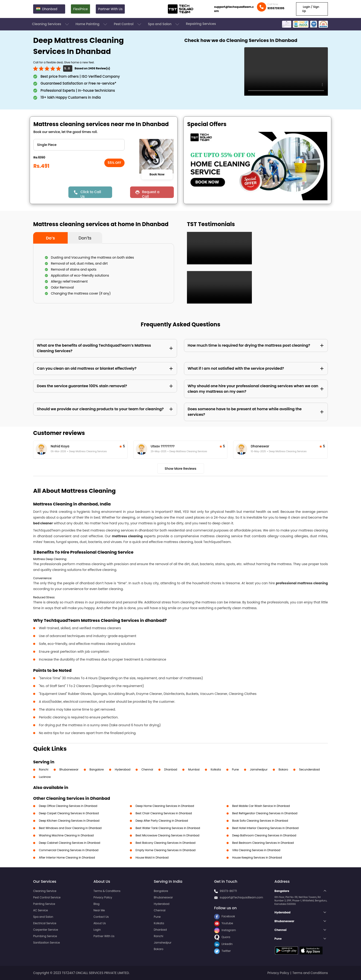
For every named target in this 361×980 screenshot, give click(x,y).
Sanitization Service (47, 943)
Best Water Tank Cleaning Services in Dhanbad (168, 828)
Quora (222, 937)
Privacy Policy (103, 897)
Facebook (225, 916)
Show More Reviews (180, 469)
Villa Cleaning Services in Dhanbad (256, 850)
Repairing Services (201, 24)
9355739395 (276, 8)
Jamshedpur (259, 769)
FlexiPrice (80, 9)
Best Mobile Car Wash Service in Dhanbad (261, 806)
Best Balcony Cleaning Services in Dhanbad (166, 843)
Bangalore (97, 769)
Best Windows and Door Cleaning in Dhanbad (70, 828)
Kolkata (216, 769)
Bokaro (283, 769)
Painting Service (44, 904)
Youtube (224, 923)
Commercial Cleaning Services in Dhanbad (69, 850)
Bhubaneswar (69, 769)
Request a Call (151, 194)
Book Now (157, 174)
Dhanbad (171, 769)
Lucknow (45, 777)
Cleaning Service (45, 891)
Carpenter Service (46, 930)
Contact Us (101, 917)
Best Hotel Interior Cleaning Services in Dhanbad (265, 828)
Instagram (225, 930)
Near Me (99, 910)
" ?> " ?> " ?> (79, 145)
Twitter (222, 951)
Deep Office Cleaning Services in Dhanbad (68, 806)
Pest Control (128, 24)
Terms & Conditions (107, 891)
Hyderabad (123, 769)
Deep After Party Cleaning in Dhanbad (162, 821)
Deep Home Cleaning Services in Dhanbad (165, 806)
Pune (236, 769)
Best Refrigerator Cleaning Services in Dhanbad (265, 813)
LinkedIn (223, 944)
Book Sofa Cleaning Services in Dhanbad (260, 821)
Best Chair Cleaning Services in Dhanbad (164, 813)
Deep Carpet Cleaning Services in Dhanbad (69, 813)
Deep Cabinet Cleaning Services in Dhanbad (70, 843)
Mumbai (194, 769)
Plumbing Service (45, 936)
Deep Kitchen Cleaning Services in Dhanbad (69, 821)
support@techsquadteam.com (234, 9)
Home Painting (92, 24)
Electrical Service (45, 923)
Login (97, 930)
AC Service (41, 910)
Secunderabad (309, 769)
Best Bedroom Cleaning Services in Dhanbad (263, 843)
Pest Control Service (47, 897)
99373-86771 (228, 891)
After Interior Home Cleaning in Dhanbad (67, 857)
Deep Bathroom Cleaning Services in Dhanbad (264, 835)
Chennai (147, 769)
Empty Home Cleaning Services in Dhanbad (166, 850)
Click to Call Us (91, 194)
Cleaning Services (51, 24)
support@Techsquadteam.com (241, 897)
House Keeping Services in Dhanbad (257, 857)
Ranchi (44, 769)
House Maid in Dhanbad (152, 857)
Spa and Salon (164, 24)
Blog (96, 904)
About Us (100, 923)
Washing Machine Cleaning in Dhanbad (66, 835)
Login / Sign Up (311, 9)
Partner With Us (110, 9)
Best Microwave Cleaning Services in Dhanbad (167, 835)
